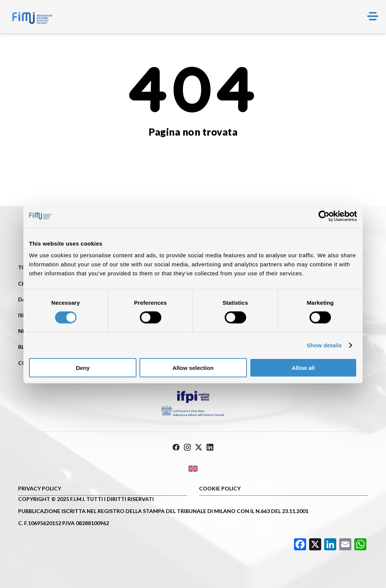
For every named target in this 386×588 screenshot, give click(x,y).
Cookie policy (220, 488)
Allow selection (193, 368)
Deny (83, 368)
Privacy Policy (40, 488)
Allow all (303, 368)
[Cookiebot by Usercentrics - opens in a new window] (324, 216)
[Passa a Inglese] (193, 469)
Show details (324, 345)
